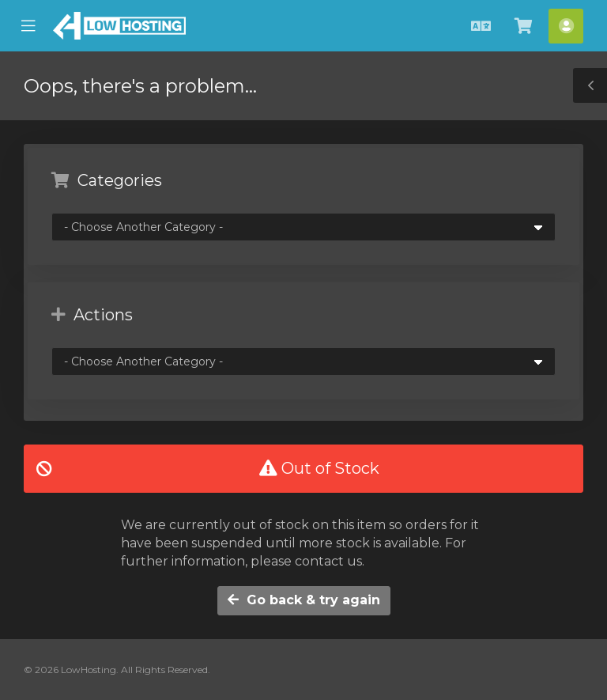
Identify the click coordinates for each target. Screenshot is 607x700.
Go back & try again (304, 600)
